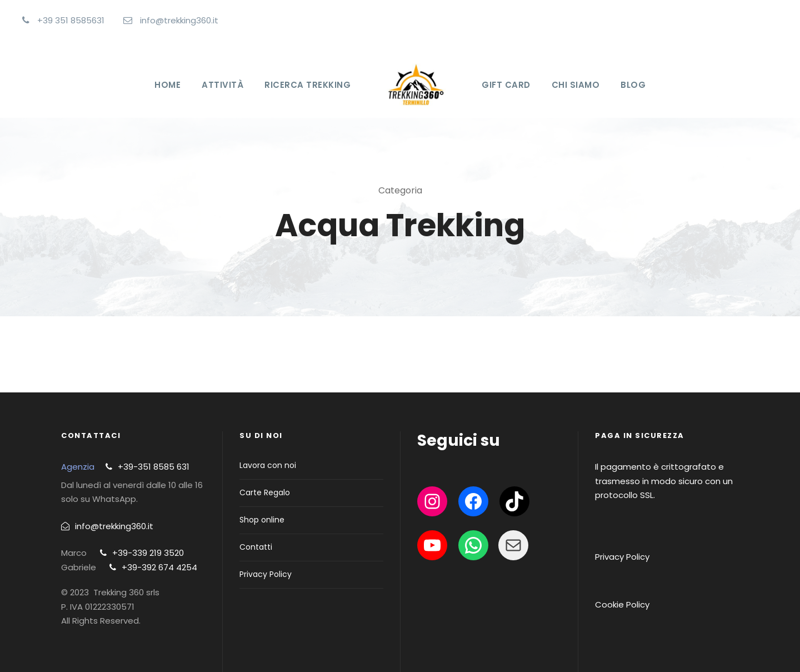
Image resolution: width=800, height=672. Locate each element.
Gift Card (506, 85)
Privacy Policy (266, 574)
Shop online (262, 520)
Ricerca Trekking (307, 85)
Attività (222, 85)
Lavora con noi (268, 465)
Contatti (256, 547)
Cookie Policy (622, 604)
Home (167, 85)
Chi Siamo (576, 85)
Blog (633, 85)
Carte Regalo (265, 492)
